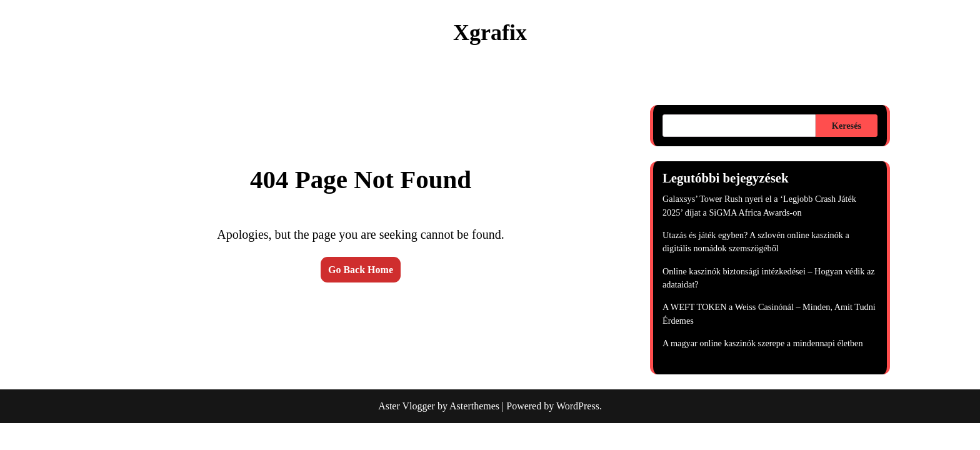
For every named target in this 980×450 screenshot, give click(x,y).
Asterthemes (474, 406)
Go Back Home (361, 270)
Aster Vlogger (407, 406)
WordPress (578, 406)
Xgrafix (490, 32)
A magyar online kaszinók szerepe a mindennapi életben (763, 343)
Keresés (847, 126)
